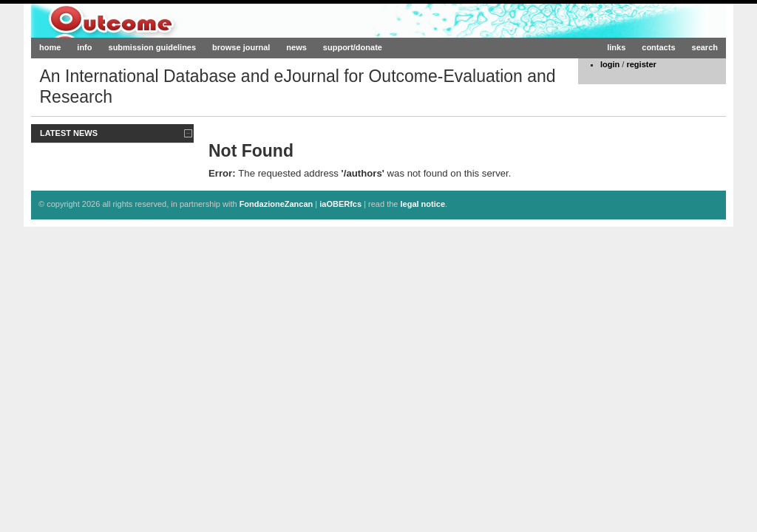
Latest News (69, 133)
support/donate (353, 47)
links (616, 47)
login (610, 64)
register (641, 64)
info (84, 47)
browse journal (241, 47)
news (296, 47)
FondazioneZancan (276, 204)
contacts (658, 47)
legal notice (423, 204)
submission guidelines (153, 47)
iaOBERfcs (340, 204)
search (705, 47)
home (50, 47)
